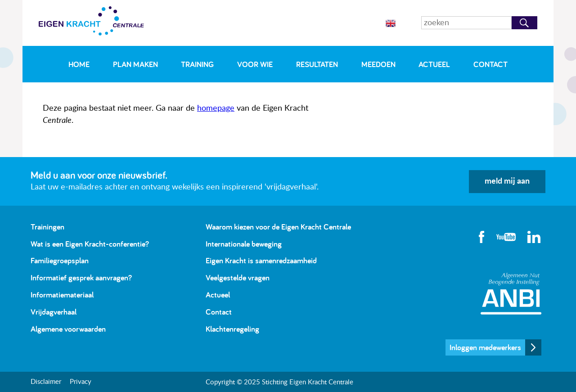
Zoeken (524, 23)
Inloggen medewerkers (485, 347)
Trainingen (47, 227)
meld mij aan (507, 181)
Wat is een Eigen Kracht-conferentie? (90, 244)
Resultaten (317, 64)
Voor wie (255, 64)
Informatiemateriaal (62, 295)
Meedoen (378, 64)
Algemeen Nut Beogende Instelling (511, 294)
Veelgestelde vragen (238, 277)
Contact (490, 64)
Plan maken (135, 64)
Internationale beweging (244, 244)
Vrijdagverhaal (54, 312)
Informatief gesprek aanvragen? (81, 277)
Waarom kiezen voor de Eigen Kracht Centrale (278, 227)
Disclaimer (46, 382)
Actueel (434, 64)
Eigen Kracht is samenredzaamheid (261, 260)
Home (79, 64)
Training (197, 64)
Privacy (81, 382)
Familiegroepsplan (60, 260)
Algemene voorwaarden (68, 329)
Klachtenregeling (232, 329)
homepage (216, 108)
